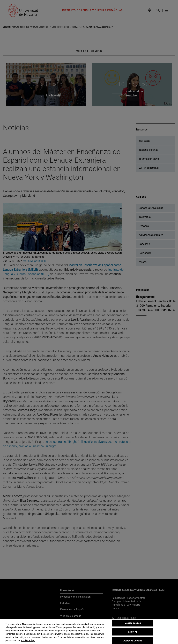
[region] (89, 631)
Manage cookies (133, 623)
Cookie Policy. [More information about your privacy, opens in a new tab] (28, 641)
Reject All (133, 632)
